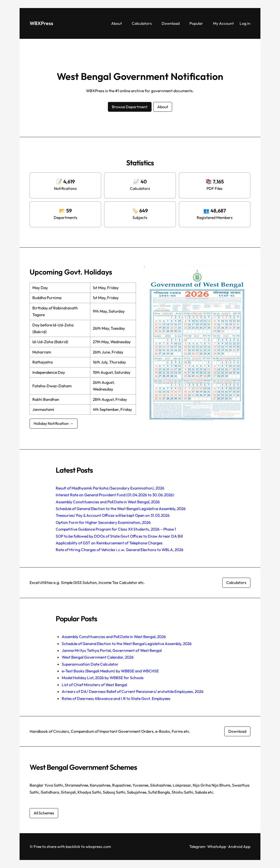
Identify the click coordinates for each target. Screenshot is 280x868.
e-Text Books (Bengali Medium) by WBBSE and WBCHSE (110, 671)
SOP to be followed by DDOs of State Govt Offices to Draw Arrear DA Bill (119, 536)
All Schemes (44, 813)
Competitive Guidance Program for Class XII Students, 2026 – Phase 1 (116, 529)
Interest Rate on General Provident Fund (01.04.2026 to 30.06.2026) (115, 495)
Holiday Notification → (54, 423)
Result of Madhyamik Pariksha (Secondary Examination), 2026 (110, 488)
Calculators (236, 582)
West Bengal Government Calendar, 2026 (98, 657)
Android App (239, 846)
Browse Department (130, 107)
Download (237, 731)
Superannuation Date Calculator (90, 664)
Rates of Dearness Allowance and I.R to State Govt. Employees (116, 698)
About (163, 107)
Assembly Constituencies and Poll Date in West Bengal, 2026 (108, 502)
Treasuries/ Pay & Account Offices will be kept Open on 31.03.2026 (113, 515)
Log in (245, 23)
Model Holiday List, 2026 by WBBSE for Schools (103, 678)
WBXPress (41, 23)
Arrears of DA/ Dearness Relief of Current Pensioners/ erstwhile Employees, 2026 (133, 691)
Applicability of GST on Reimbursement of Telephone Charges (109, 543)
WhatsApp (217, 846)
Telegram (197, 846)
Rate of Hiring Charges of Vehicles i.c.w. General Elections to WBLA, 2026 (120, 550)
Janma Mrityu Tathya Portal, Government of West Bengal (112, 650)
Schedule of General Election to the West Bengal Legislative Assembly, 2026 (121, 509)
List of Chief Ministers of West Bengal (94, 685)
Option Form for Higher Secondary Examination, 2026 (103, 522)
